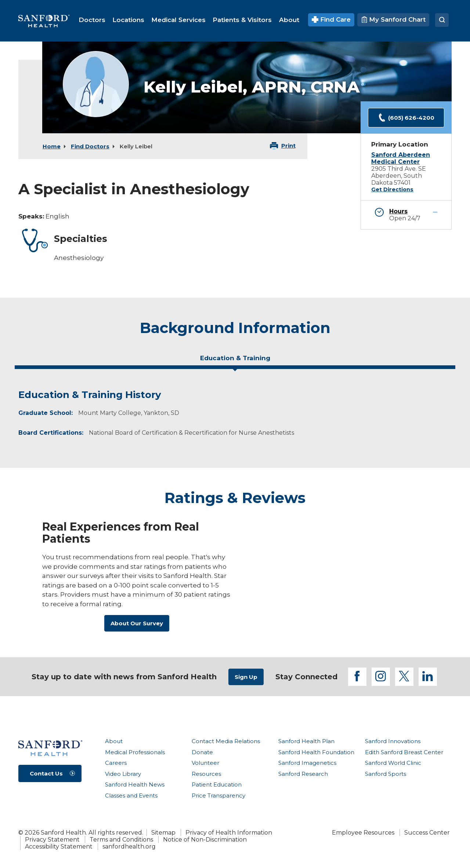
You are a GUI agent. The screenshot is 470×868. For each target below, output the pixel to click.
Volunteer (205, 763)
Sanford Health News (135, 784)
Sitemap (163, 833)
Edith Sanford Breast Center (404, 752)
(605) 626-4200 (406, 118)
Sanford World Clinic (393, 763)
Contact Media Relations (226, 741)
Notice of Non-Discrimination (205, 840)
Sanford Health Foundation (316, 752)
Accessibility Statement (59, 847)
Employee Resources (363, 833)
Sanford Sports (386, 774)
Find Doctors (90, 146)
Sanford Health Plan (306, 741)
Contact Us (46, 773)
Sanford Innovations (393, 741)
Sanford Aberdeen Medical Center (401, 158)
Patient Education (217, 784)
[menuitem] (92, 20)
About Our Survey (137, 623)
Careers (116, 763)
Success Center (427, 833)
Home (52, 146)
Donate (202, 752)
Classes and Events (131, 795)
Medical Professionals (135, 752)
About (114, 741)
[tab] (235, 361)
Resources (206, 774)
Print (288, 146)
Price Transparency (218, 795)
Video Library (123, 774)
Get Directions (392, 189)
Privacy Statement (52, 840)
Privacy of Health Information (229, 833)
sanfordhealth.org (129, 847)
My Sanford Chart (393, 19)
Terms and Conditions (121, 840)
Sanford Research (303, 774)
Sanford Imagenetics (307, 763)
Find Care (331, 19)
